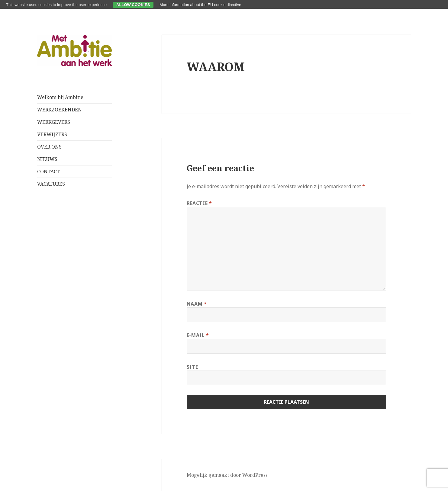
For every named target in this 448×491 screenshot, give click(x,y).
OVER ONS (49, 147)
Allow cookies (133, 5)
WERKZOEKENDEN (60, 110)
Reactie (199, 203)
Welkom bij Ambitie (60, 97)
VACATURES (51, 184)
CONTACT (48, 172)
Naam (197, 304)
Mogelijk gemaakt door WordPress (227, 475)
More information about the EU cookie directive (200, 5)
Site (192, 367)
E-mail (198, 335)
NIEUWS (47, 159)
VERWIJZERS (52, 134)
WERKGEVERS (54, 122)
